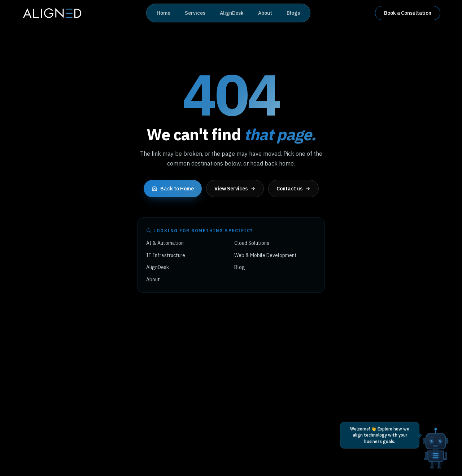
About (265, 13)
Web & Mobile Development (265, 255)
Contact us (293, 189)
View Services (235, 189)
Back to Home (173, 189)
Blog (240, 267)
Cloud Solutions (252, 243)
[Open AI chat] (436, 440)
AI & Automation (165, 243)
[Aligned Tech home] (52, 13)
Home (164, 13)
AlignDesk (232, 13)
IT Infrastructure (166, 255)
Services (195, 13)
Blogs (293, 13)
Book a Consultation (408, 13)
